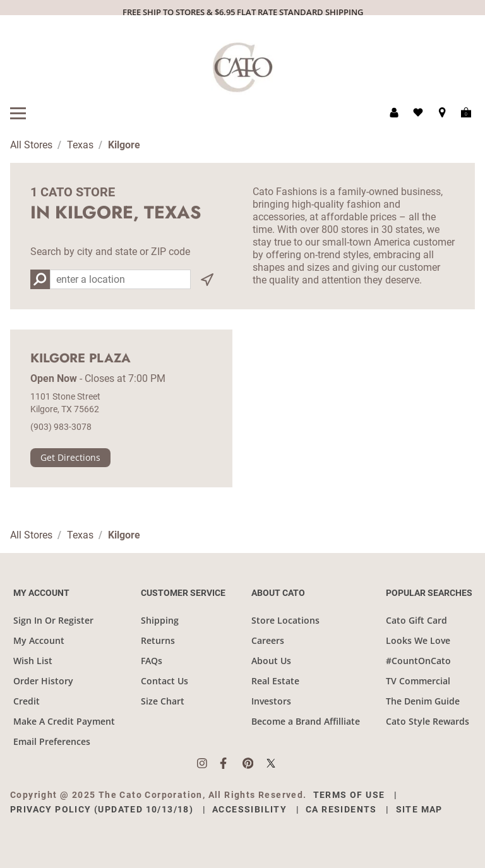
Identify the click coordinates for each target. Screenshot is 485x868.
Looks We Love (418, 640)
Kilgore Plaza (81, 359)
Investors (271, 701)
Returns (158, 640)
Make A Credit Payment (64, 721)
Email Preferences (52, 741)
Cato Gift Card (416, 620)
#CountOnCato (418, 661)
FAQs (152, 661)
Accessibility (249, 809)
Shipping (160, 620)
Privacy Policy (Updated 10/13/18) (102, 809)
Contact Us (165, 681)
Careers (268, 640)
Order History (43, 681)
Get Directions (70, 457)
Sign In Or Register (53, 620)
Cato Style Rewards (428, 721)
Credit (27, 701)
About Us (271, 661)
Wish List (33, 661)
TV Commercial (418, 681)
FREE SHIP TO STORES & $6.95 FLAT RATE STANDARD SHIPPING (243, 12)
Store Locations (285, 620)
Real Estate (275, 681)
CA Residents (341, 809)
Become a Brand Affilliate (306, 721)
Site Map (419, 809)
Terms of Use (349, 795)
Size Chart (163, 701)
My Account (39, 640)
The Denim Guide (423, 701)
